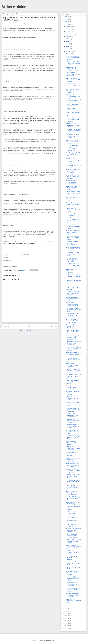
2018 (66, 616)
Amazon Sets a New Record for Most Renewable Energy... (72, 69)
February (69, 51)
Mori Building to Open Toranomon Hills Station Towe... (73, 310)
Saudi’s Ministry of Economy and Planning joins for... (73, 443)
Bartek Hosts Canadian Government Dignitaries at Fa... (73, 199)
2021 (66, 608)
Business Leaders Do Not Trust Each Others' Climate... (73, 91)
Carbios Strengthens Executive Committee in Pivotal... (73, 165)
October (68, 32)
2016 (66, 621)
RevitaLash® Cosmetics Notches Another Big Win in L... (73, 177)
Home (30, 326)
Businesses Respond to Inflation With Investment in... (72, 243)
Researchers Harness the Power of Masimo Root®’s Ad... (73, 326)
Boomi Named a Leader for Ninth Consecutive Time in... (73, 58)
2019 (66, 613)
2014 (66, 626)
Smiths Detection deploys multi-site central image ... (73, 85)
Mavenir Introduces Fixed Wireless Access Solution (73, 508)
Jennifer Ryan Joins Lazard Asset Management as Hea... (73, 215)
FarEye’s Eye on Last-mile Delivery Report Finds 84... (73, 131)
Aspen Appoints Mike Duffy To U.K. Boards (72, 105)
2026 (66, 17)
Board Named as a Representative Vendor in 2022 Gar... (73, 74)
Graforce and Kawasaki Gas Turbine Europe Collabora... (72, 293)
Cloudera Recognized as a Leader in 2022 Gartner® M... (73, 343)
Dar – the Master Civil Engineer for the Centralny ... (72, 271)
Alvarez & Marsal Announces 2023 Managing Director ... (72, 519)
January (68, 54)
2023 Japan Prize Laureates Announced (73, 96)
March (68, 49)
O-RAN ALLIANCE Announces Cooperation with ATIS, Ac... (73, 448)
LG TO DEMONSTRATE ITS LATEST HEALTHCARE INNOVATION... (73, 148)
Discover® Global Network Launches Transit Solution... (73, 530)
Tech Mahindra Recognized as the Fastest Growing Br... (72, 304)
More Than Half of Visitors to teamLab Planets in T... (73, 114)
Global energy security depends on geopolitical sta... (73, 547)
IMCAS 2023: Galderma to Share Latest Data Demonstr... (73, 393)
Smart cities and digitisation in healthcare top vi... (73, 601)
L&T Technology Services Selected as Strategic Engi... (73, 432)
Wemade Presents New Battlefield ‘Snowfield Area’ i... (72, 125)
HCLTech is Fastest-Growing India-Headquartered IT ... (72, 493)
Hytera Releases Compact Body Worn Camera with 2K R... (73, 460)
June (68, 41)
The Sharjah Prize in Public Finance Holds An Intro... (72, 558)
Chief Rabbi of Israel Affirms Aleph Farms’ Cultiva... (72, 399)
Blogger (53, 640)
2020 (66, 611)
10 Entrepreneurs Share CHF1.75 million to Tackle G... (73, 288)
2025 (66, 19)
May (67, 44)
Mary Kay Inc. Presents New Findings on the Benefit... (72, 238)
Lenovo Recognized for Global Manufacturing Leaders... (73, 573)
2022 (66, 606)
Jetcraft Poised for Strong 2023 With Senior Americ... (73, 254)
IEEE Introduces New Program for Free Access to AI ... (72, 525)
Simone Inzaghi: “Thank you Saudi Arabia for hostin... (73, 476)
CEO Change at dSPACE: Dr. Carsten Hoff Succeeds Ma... (73, 154)
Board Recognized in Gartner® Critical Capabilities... (72, 487)
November (69, 29)
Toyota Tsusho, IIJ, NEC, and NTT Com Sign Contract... (73, 142)
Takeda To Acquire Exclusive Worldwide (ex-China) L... (72, 365)
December (69, 27)
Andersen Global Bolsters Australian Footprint (73, 109)
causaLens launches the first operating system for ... (73, 299)
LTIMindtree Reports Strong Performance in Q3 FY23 (73, 360)
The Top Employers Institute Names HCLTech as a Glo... (72, 536)
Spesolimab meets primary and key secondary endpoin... (73, 100)
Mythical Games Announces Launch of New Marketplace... (73, 204)
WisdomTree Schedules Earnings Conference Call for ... (73, 404)
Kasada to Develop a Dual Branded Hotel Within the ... (73, 282)
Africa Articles (14, 7)
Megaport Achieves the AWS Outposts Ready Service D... (73, 595)
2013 (66, 628)
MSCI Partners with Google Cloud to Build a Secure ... (73, 210)
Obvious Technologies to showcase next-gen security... (73, 590)
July (67, 39)
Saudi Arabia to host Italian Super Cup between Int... (71, 584)
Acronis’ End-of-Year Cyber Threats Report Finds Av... (73, 563)
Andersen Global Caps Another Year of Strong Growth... (73, 63)
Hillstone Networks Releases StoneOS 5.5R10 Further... (72, 321)
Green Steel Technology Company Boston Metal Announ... (73, 120)
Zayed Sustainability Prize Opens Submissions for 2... (73, 371)
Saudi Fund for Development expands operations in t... (73, 552)
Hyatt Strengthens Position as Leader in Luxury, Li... (73, 354)
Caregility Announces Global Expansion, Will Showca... (73, 80)
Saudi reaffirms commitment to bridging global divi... (73, 160)
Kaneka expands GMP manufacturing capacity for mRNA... (73, 471)
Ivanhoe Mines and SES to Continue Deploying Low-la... (73, 349)
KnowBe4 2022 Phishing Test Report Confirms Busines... (73, 498)
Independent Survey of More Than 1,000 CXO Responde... (73, 410)
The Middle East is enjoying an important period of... (73, 426)
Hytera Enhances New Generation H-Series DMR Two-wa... (72, 465)
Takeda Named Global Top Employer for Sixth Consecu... (73, 376)
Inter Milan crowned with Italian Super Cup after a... (73, 482)
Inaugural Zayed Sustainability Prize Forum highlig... (72, 415)
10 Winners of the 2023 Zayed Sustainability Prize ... (72, 579)
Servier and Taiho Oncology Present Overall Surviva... (71, 514)
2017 (66, 618)
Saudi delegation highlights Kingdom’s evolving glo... (72, 421)
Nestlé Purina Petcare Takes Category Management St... (72, 188)
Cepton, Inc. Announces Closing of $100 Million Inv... (73, 332)
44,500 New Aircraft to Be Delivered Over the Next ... (73, 276)
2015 (66, 623)
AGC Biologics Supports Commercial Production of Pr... (73, 265)
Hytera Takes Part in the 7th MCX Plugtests (73, 503)
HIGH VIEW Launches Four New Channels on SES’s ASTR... (73, 182)
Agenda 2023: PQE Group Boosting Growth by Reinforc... (73, 541)
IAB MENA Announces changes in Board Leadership (72, 315)
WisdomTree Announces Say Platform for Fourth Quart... (73, 193)
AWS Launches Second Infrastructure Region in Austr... (73, 227)
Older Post (53, 326)
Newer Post (7, 326)
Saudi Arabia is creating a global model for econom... (73, 454)
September (69, 34)
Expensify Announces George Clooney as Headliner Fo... (72, 387)
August (68, 36)
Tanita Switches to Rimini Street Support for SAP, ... (73, 249)
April (67, 46)
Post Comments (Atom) (33, 331)
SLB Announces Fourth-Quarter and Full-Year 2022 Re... (73, 136)
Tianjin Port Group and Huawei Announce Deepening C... (72, 337)
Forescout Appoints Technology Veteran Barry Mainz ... (72, 260)
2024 (66, 22)
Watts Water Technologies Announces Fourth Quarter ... (73, 437)
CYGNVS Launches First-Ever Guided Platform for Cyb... (73, 221)
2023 (66, 24)
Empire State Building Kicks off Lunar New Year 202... (72, 382)
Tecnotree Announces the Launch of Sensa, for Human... (73, 232)
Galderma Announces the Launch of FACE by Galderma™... (73, 171)
